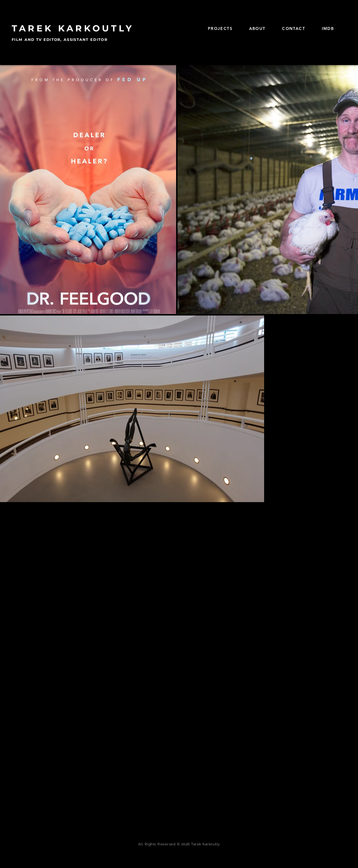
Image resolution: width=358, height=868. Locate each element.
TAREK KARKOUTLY (73, 28)
